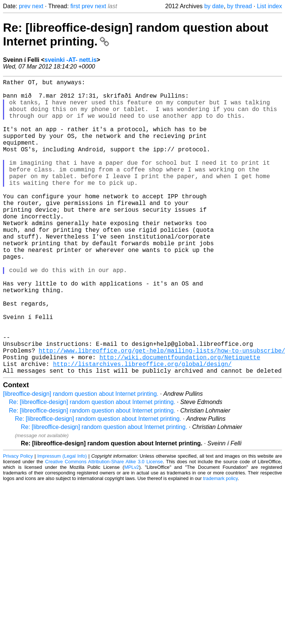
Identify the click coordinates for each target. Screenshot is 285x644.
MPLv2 (132, 533)
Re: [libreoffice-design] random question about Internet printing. (92, 468)
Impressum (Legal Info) (62, 522)
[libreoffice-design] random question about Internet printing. (81, 459)
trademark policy (220, 544)
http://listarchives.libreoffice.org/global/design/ (142, 428)
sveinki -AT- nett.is (71, 60)
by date (214, 6)
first (75, 6)
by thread (239, 6)
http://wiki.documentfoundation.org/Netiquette (180, 420)
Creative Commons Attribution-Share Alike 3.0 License (104, 527)
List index (269, 6)
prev (25, 6)
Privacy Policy (18, 522)
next (38, 6)
